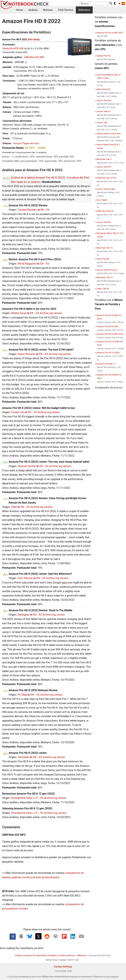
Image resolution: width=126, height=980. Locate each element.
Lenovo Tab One (104, 100)
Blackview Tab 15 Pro (106, 178)
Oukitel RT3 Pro (104, 56)
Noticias (48, 10)
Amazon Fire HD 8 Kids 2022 (110, 33)
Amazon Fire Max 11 (106, 364)
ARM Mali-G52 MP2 (34, 57)
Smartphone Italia (21, 798)
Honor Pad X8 (103, 259)
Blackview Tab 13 (104, 277)
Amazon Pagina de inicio (26, 143)
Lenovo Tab (102, 123)
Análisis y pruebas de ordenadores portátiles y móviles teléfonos (45, 955)
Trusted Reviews (27, 210)
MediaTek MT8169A (13, 49)
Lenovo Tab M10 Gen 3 (107, 270)
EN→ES (45, 210)
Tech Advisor (25, 578)
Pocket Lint (18, 412)
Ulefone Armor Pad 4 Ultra (108, 134)
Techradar (23, 757)
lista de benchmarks (48, 877)
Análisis (33, 10)
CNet (14, 507)
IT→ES (40, 798)
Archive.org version (51, 313)
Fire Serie (34, 40)
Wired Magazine (27, 264)
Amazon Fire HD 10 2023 (108, 353)
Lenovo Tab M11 (104, 167)
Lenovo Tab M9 (103, 222)
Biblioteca (84, 10)
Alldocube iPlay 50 (105, 211)
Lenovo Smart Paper (106, 189)
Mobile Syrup (19, 313)
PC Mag (22, 695)
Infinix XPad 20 (103, 89)
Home (19, 10)
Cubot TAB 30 (103, 289)
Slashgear (23, 615)
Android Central (27, 466)
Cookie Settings (63, 967)
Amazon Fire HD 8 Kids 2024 (110, 334)
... (122, 10)
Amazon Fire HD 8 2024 (107, 326)
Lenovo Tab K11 (104, 111)
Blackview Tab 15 (104, 248)
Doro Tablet (102, 200)
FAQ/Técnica (66, 10)
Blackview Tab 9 (104, 159)
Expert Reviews (26, 354)
